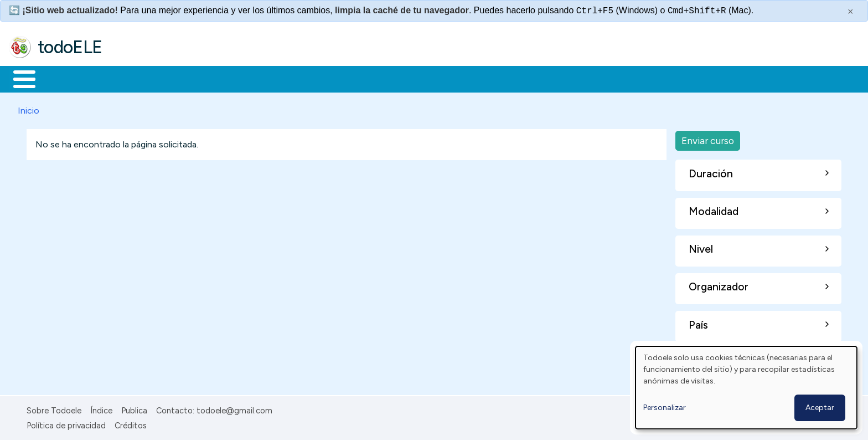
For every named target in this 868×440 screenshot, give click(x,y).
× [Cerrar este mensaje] (851, 12)
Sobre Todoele (54, 409)
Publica (134, 409)
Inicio (19, 78)
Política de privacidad (66, 423)
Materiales (62, 78)
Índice (101, 409)
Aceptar (820, 408)
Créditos (131, 423)
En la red (262, 78)
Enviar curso (708, 138)
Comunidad (405, 78)
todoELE (70, 47)
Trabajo (200, 78)
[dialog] (746, 388)
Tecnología (331, 78)
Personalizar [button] (665, 408)
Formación (133, 78)
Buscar (455, 78)
